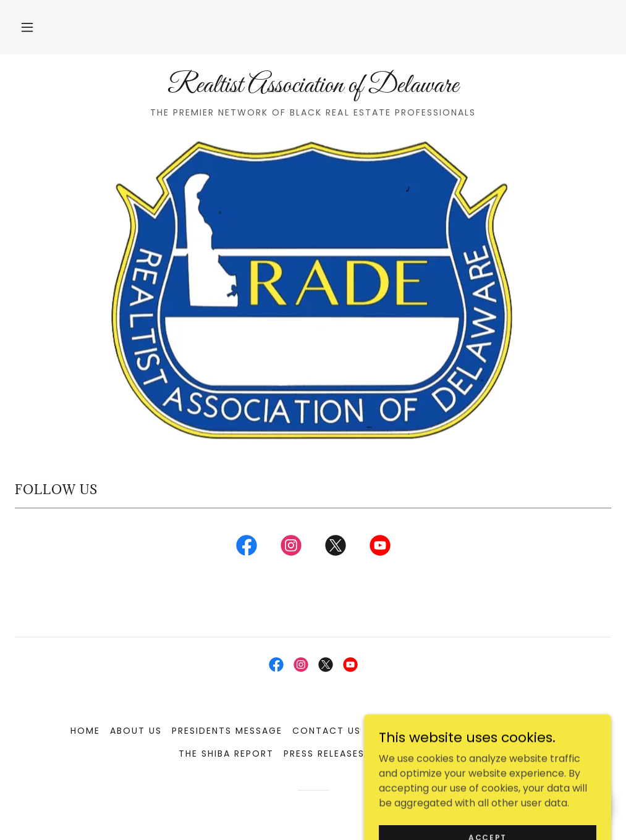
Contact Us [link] (327, 731)
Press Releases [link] (324, 754)
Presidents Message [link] (227, 731)
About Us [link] (136, 731)
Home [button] (85, 731)
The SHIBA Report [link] (226, 754)
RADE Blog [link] (485, 731)
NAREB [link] (540, 731)
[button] (27, 27)
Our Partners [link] (409, 731)
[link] (313, 89)
